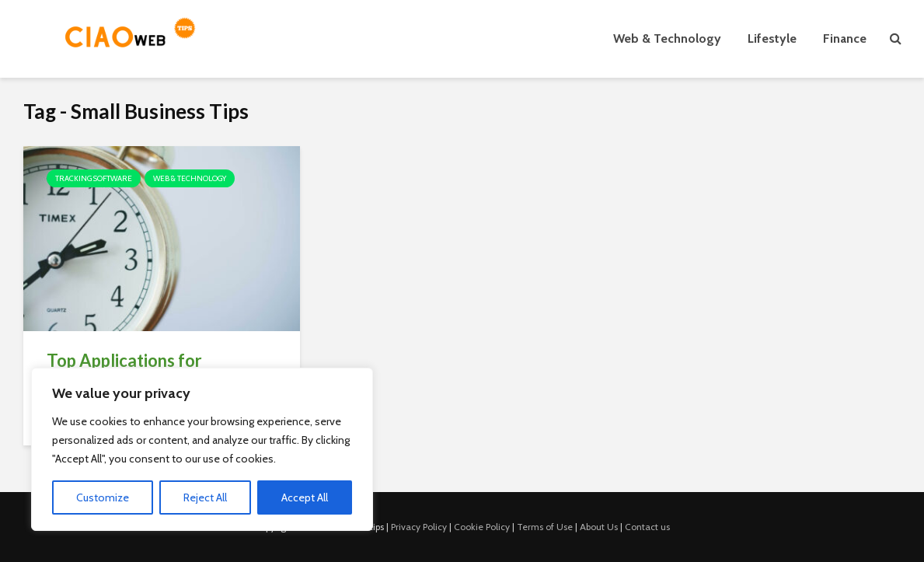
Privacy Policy (419, 527)
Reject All (205, 497)
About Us (599, 527)
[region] (202, 449)
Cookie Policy (482, 527)
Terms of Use (545, 527)
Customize (103, 497)
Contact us (647, 527)
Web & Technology (667, 38)
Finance (845, 38)
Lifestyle (772, 38)
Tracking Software (94, 178)
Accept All (305, 497)
